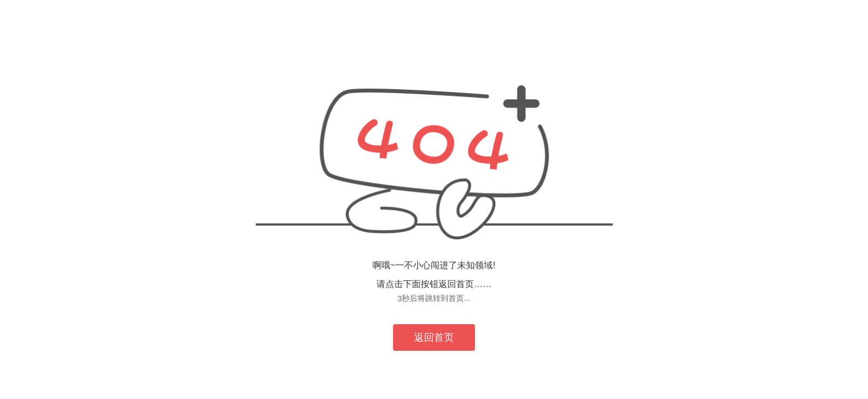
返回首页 (434, 337)
